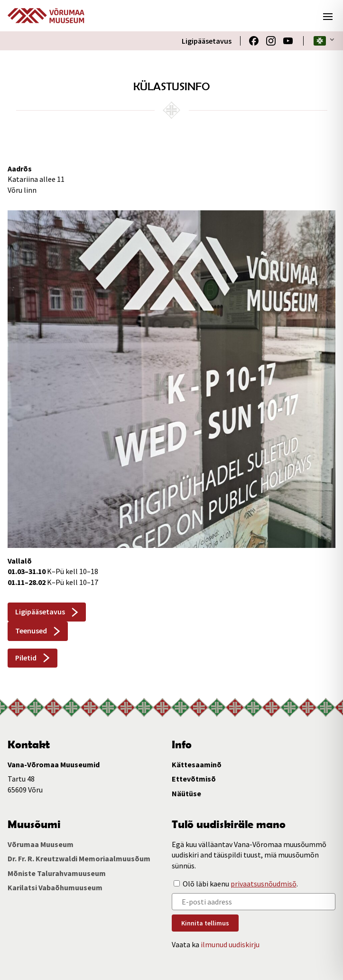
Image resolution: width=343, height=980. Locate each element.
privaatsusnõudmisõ (264, 884)
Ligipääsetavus (207, 41)
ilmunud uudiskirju (230, 944)
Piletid (26, 658)
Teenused (31, 631)
